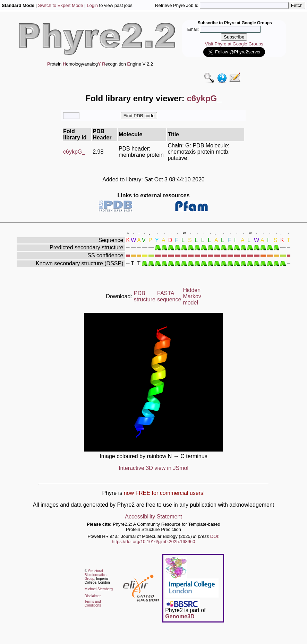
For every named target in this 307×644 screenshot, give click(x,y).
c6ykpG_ (74, 152)
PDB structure (145, 296)
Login (92, 5)
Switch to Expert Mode (61, 5)
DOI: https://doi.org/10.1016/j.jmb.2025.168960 (166, 539)
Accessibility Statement (153, 517)
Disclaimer (93, 596)
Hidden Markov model (192, 296)
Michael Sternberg (99, 589)
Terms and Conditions (93, 603)
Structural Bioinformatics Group (96, 575)
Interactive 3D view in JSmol (153, 468)
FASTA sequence (169, 296)
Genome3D (180, 616)
